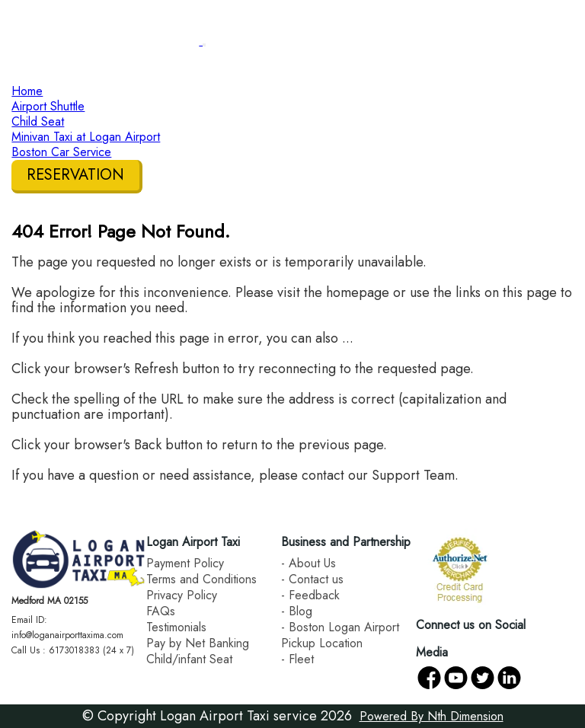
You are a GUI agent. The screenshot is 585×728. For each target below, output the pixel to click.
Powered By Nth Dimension (432, 716)
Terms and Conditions (201, 579)
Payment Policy (185, 563)
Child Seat (38, 121)
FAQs (161, 611)
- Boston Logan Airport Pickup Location (340, 635)
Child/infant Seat (189, 659)
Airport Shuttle (48, 106)
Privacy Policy (182, 595)
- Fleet (297, 659)
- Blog (297, 611)
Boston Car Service (61, 152)
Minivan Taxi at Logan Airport (86, 137)
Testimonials (176, 627)
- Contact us (312, 579)
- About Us (308, 563)
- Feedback (310, 595)
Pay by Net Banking (198, 643)
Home (27, 91)
